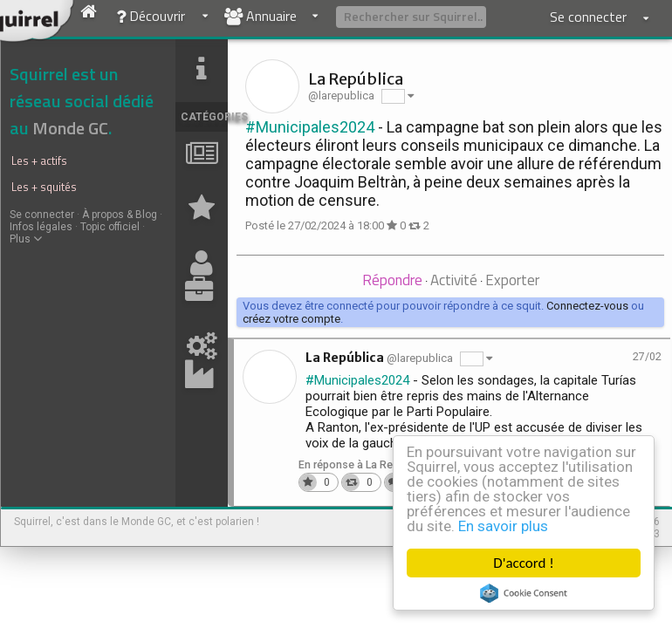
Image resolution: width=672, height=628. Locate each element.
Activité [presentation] (454, 280)
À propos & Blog (120, 215)
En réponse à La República (363, 464)
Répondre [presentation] (392, 280)
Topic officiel (110, 227)
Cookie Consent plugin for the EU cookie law (524, 593)
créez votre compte (291, 319)
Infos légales (41, 227)
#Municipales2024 (310, 127)
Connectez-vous (587, 306)
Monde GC (70, 128)
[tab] (392, 281)
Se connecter (42, 215)
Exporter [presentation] (512, 280)
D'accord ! (524, 563)
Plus (26, 239)
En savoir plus (503, 526)
